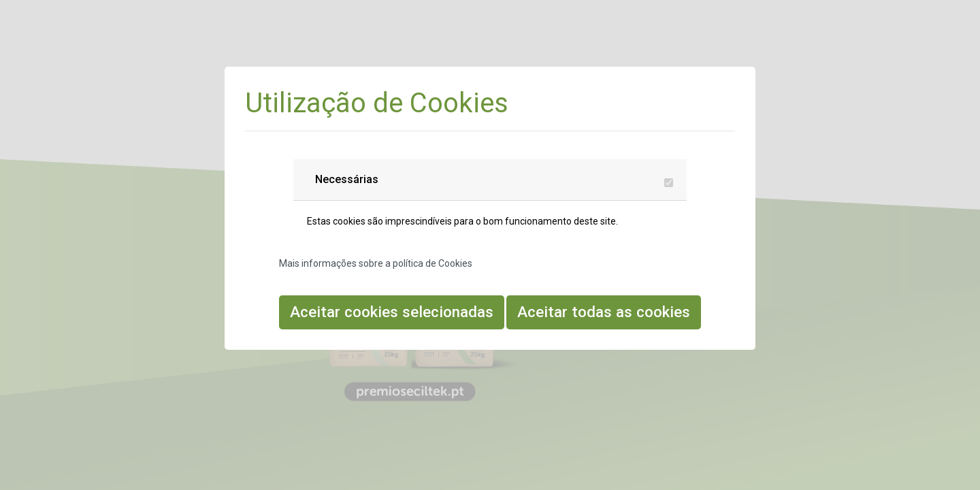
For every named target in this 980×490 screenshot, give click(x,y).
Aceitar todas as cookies (604, 312)
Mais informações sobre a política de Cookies (376, 263)
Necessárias (347, 179)
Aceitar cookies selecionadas (392, 312)
